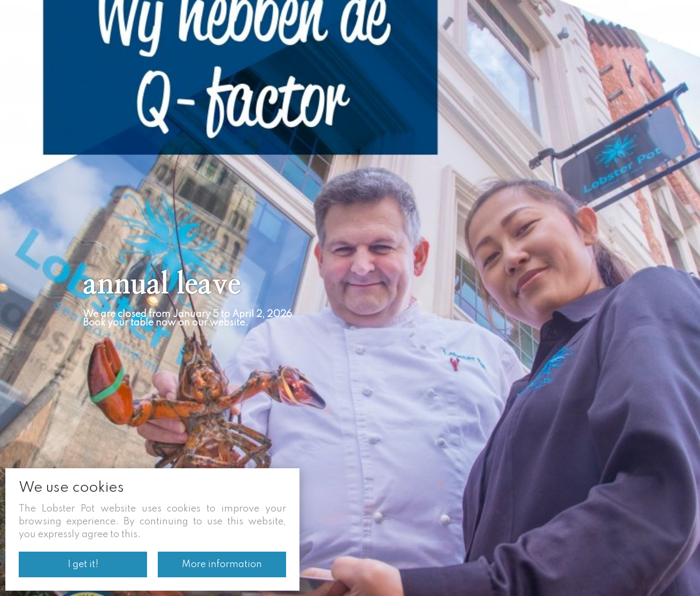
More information (222, 564)
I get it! (83, 564)
